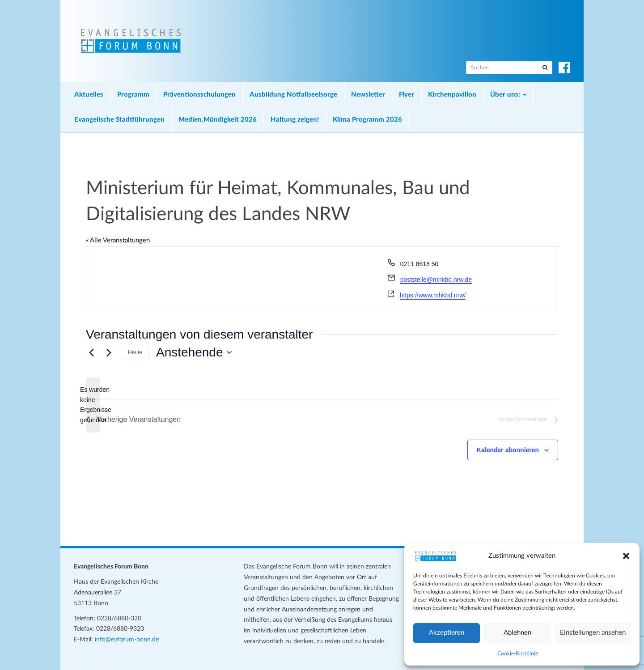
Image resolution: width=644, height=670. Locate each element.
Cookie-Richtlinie (518, 653)
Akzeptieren (447, 633)
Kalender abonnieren (508, 450)
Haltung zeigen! (295, 120)
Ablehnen (517, 633)
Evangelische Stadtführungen (119, 120)
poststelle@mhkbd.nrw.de (436, 280)
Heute (135, 352)
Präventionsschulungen (199, 95)
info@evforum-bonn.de (127, 640)
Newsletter (368, 95)
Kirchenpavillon (452, 95)
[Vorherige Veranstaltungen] (91, 352)
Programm (133, 95)
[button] (626, 556)
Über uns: (508, 95)
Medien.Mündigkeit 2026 (218, 120)
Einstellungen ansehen (593, 633)
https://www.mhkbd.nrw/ (433, 295)
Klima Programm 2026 (367, 120)
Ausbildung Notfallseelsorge (293, 95)
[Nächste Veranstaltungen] (109, 352)
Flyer (407, 95)
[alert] (93, 405)
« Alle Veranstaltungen (118, 240)
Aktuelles (89, 95)
